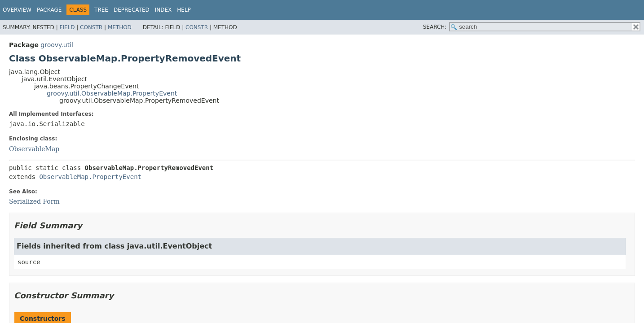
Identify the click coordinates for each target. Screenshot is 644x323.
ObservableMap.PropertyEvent (90, 177)
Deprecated (132, 10)
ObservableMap (34, 149)
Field (67, 27)
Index (163, 10)
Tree (101, 10)
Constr (91, 27)
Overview (17, 10)
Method (120, 27)
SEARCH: (435, 27)
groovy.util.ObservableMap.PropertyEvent (112, 93)
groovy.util (57, 45)
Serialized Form (34, 201)
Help (184, 10)
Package (49, 10)
